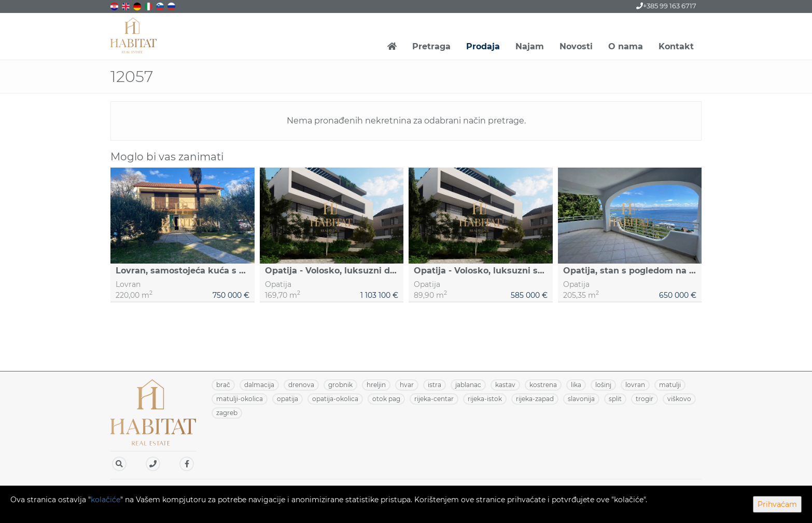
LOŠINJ (603, 385)
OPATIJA (288, 399)
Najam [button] (530, 46)
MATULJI (670, 385)
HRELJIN (376, 385)
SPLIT (615, 399)
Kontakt (676, 46)
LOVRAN (635, 385)
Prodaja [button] (483, 46)
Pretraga (431, 46)
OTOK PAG (386, 399)
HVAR (407, 385)
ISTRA (435, 385)
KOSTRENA (543, 385)
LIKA (576, 385)
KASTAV (505, 385)
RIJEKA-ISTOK (485, 399)
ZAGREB (227, 413)
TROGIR (645, 399)
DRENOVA (301, 385)
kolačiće (106, 500)
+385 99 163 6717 (666, 6)
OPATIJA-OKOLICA (335, 399)
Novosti (576, 46)
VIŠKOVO (679, 399)
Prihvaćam (777, 504)
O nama (626, 46)
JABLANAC (468, 385)
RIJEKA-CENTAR (434, 399)
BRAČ (223, 385)
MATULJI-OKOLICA (240, 399)
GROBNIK (340, 385)
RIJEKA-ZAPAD (535, 399)
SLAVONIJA (581, 399)
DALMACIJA (259, 385)
